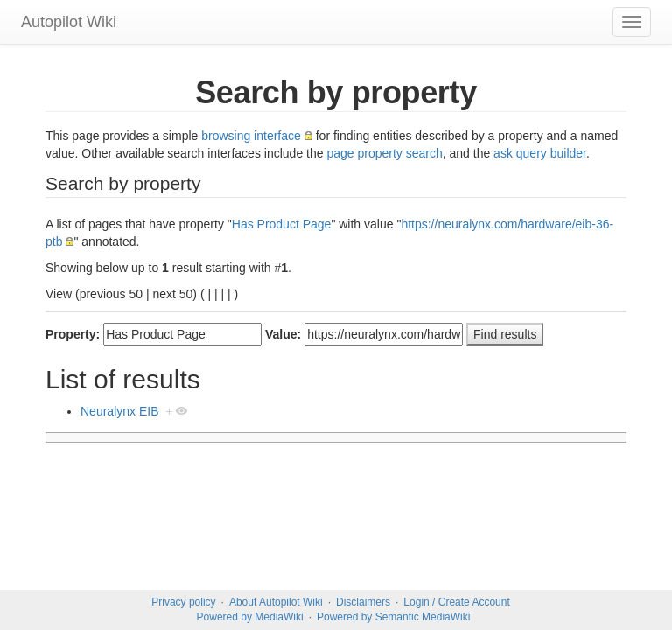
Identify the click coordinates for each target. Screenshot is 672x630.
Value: (283, 334)
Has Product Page (282, 224)
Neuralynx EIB (119, 411)
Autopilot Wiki (69, 22)
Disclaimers (363, 602)
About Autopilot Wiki (276, 602)
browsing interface (251, 136)
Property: (73, 334)
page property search (384, 153)
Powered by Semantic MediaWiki (393, 617)
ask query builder (540, 153)
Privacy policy (183, 602)
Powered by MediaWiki (250, 617)
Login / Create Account (456, 602)
